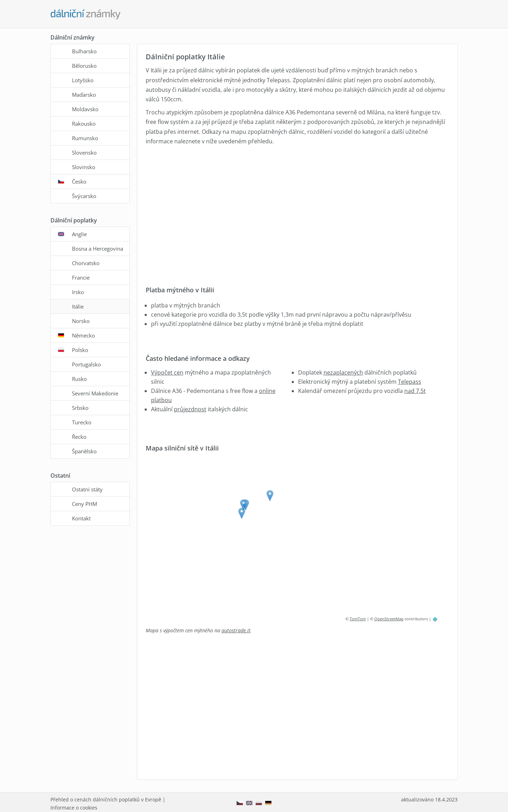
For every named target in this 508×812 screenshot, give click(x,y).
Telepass (410, 382)
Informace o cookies (74, 808)
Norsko (81, 321)
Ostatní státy (87, 489)
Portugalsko (86, 364)
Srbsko (80, 408)
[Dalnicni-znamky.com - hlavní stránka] (86, 14)
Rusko (79, 379)
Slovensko (84, 153)
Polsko (80, 350)
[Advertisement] (296, 210)
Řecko (79, 437)
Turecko (82, 422)
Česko (79, 181)
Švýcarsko (84, 196)
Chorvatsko (86, 263)
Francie (81, 277)
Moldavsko (85, 109)
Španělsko (84, 451)
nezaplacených (343, 372)
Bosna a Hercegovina (98, 249)
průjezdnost (190, 409)
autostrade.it (236, 630)
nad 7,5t (415, 391)
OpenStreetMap (389, 619)
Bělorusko (84, 66)
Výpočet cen (167, 372)
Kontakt (81, 518)
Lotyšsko (83, 80)
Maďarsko (84, 95)
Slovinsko (84, 167)
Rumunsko (85, 138)
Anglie (79, 234)
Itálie (78, 306)
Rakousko (84, 124)
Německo (83, 335)
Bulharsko (84, 51)
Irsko (78, 292)
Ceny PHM (84, 504)
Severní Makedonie (95, 393)
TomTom (358, 619)
